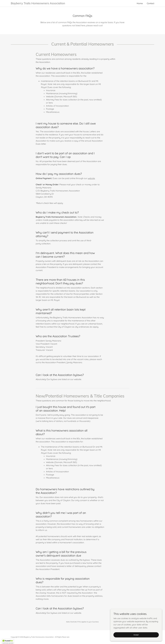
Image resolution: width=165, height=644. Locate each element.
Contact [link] (150, 3)
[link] (47, 3)
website (91, 178)
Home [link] (140, 3)
